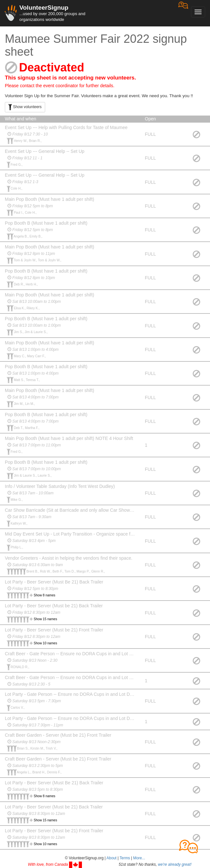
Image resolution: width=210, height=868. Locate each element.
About (111, 858)
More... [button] (139, 858)
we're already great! (175, 864)
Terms (125, 858)
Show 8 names (45, 595)
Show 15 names (46, 619)
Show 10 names (46, 643)
